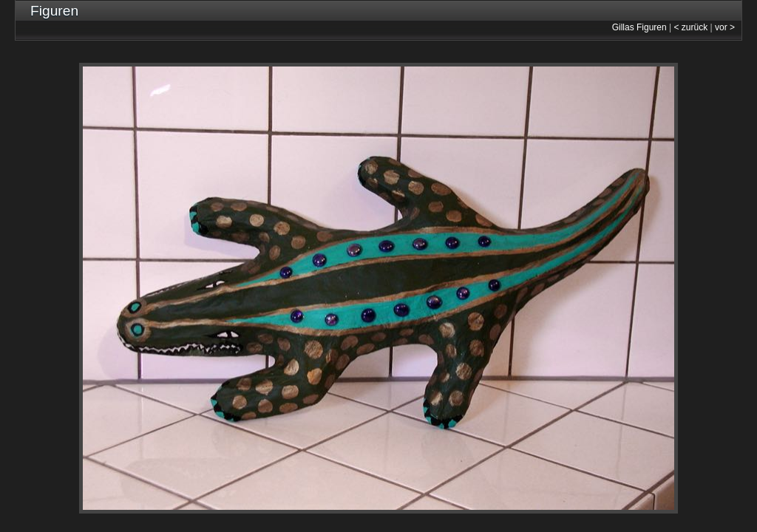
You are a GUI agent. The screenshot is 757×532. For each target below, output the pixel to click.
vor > (725, 27)
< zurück (691, 27)
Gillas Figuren (639, 27)
